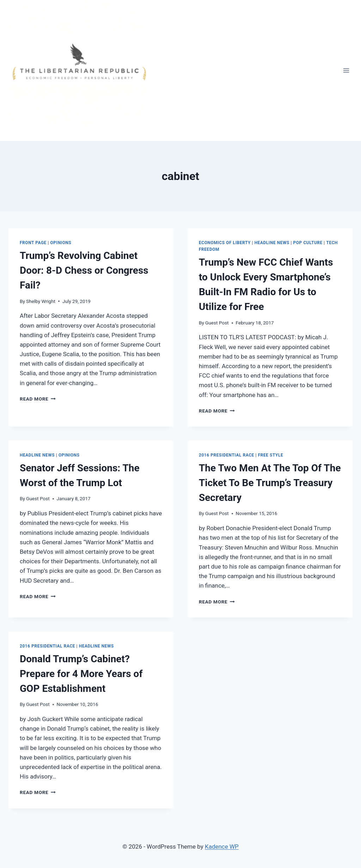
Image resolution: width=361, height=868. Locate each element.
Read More (38, 399)
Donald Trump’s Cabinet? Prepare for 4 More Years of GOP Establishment (81, 674)
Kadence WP (222, 847)
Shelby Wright (41, 301)
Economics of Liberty (225, 243)
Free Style (271, 455)
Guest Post (217, 323)
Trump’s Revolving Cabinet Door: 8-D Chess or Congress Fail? (84, 270)
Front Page (33, 243)
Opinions (61, 243)
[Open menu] (346, 70)
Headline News (272, 243)
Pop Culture (308, 243)
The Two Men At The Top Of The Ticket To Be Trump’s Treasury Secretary (270, 483)
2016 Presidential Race (227, 455)
